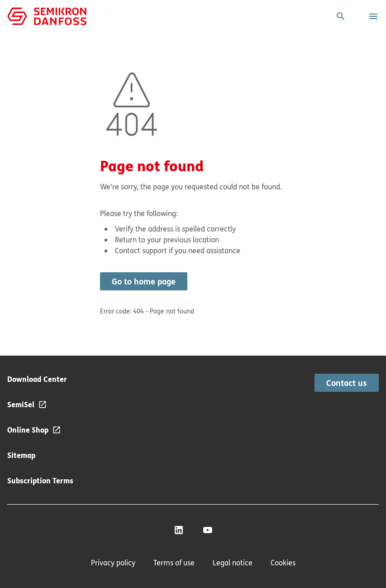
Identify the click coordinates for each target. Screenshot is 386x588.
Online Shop (28, 430)
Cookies (283, 563)
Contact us (347, 383)
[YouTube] (208, 530)
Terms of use (174, 563)
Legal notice (233, 563)
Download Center (37, 379)
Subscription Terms (40, 480)
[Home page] (47, 15)
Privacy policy (113, 563)
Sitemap (21, 455)
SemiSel (21, 404)
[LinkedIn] (179, 530)
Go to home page (144, 281)
